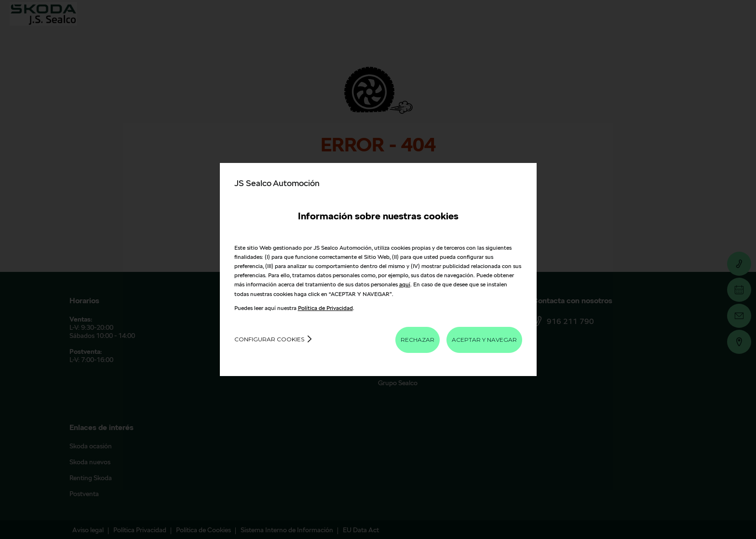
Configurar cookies (269, 339)
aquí (405, 284)
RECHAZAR (418, 340)
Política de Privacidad (325, 308)
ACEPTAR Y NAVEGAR (484, 340)
